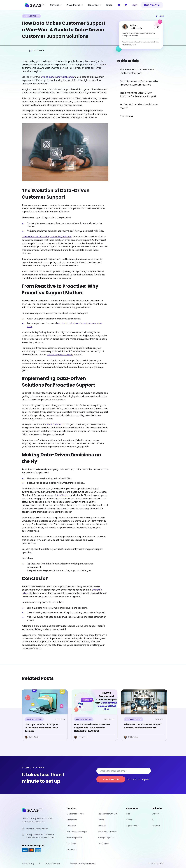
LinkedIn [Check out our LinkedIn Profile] (156, 814)
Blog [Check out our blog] (128, 814)
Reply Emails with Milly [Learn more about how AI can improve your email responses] (108, 814)
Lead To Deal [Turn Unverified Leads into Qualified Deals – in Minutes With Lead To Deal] (104, 844)
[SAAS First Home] (35, 5)
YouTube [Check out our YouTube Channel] (156, 826)
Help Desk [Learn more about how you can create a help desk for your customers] (71, 826)
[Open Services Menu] (56, 5)
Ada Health (62, 495)
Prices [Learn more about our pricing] (109, 5)
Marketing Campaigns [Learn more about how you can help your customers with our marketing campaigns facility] (77, 832)
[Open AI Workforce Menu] (75, 5)
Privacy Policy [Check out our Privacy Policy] (28, 863)
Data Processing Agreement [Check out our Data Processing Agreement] (83, 863)
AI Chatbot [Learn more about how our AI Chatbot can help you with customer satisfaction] (72, 850)
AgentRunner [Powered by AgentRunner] (132, 826)
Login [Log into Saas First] (135, 5)
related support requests (60, 355)
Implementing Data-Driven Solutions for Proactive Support (138, 95)
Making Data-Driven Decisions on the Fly (140, 106)
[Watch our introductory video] (119, 5)
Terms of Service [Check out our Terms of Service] (52, 863)
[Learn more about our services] (126, 5)
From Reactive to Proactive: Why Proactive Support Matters (139, 83)
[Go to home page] (32, 813)
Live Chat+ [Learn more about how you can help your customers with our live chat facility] (72, 844)
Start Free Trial (152, 5)
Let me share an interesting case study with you (47, 237)
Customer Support (34, 719)
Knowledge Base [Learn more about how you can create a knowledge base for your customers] (74, 838)
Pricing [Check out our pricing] (129, 820)
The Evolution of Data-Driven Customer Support (137, 71)
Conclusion (126, 116)
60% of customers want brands (57, 77)
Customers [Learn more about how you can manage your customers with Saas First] (72, 820)
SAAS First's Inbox (56, 424)
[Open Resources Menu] (94, 5)
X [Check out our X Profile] (153, 820)
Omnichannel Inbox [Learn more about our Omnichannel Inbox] (76, 814)
